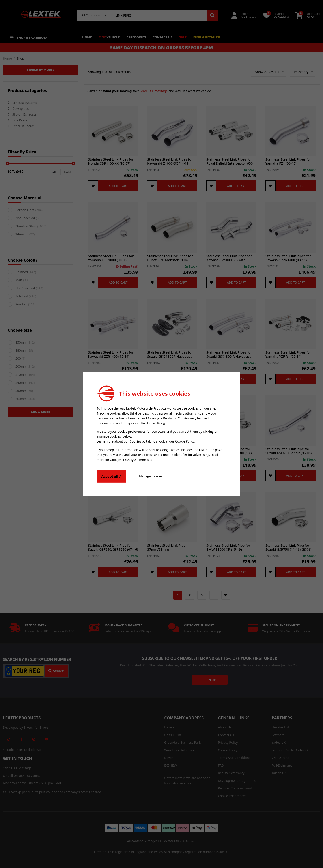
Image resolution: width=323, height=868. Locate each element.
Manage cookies (151, 476)
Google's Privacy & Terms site (131, 460)
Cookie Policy (185, 442)
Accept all (111, 476)
